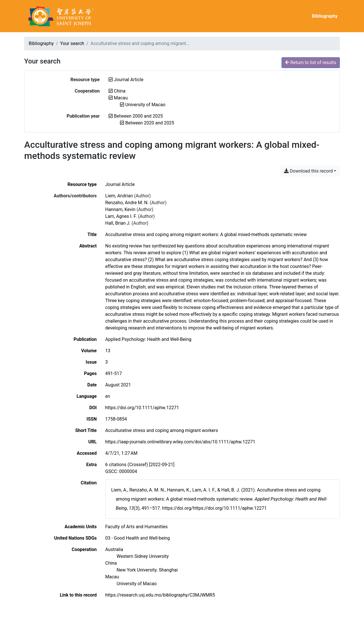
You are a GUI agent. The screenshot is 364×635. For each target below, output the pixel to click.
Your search (72, 43)
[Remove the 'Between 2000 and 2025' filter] (138, 116)
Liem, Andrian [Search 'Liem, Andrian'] (119, 196)
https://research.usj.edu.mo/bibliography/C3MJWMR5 (160, 595)
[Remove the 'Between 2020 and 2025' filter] (150, 123)
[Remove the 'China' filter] (120, 91)
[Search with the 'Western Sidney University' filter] (143, 556)
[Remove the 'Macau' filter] (121, 98)
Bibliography (325, 16)
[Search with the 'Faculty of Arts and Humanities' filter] (136, 527)
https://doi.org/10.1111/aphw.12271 (142, 408)
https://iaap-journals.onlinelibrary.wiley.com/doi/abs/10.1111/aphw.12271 (180, 442)
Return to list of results (311, 63)
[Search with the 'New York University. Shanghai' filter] (147, 570)
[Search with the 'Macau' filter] (112, 577)
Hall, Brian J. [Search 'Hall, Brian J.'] (118, 223)
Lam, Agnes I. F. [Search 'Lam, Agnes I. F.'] (121, 216)
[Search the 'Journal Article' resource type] (120, 184)
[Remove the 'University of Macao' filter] (145, 105)
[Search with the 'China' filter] (111, 563)
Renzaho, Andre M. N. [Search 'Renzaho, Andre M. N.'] (127, 203)
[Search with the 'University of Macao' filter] (137, 584)
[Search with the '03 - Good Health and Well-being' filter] (137, 538)
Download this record (308, 171)
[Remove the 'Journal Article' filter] (129, 80)
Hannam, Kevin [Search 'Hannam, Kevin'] (120, 209)
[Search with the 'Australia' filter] (114, 549)
